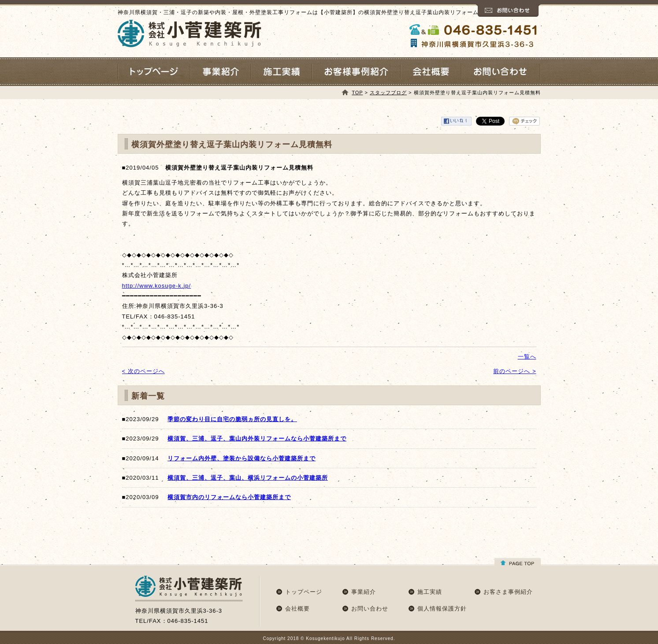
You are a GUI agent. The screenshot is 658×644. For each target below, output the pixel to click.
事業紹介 (364, 592)
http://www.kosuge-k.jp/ (157, 286)
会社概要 (297, 609)
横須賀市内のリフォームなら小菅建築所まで (229, 497)
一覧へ (527, 357)
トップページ (304, 592)
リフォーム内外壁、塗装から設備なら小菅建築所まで (242, 458)
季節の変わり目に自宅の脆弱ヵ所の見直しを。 (232, 419)
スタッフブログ (388, 93)
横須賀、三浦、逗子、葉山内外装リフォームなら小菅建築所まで (257, 439)
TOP (357, 93)
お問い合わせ (370, 609)
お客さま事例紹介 (508, 592)
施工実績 (430, 592)
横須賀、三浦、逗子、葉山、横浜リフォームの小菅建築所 (248, 478)
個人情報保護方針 (442, 609)
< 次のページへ (143, 371)
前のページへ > (515, 371)
